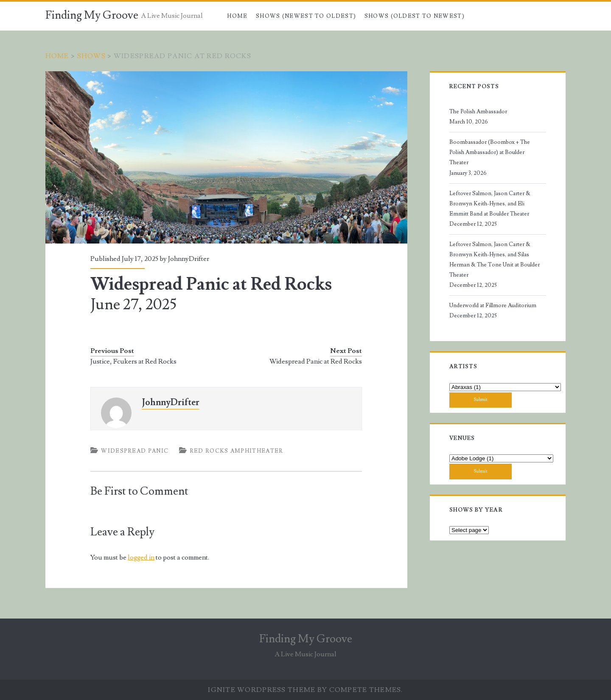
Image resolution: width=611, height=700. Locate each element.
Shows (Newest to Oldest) (306, 16)
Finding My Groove (92, 15)
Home (237, 16)
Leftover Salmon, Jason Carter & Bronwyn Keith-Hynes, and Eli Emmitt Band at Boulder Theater (490, 204)
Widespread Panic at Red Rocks (316, 361)
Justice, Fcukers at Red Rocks (133, 361)
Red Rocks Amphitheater (237, 451)
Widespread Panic (135, 451)
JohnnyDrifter (189, 259)
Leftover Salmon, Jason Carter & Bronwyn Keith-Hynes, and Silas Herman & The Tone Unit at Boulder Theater (495, 260)
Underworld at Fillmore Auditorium (493, 305)
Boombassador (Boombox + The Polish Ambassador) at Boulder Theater (490, 152)
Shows (91, 56)
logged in (141, 557)
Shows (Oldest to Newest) (415, 16)
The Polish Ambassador (478, 112)
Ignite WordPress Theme (262, 690)
